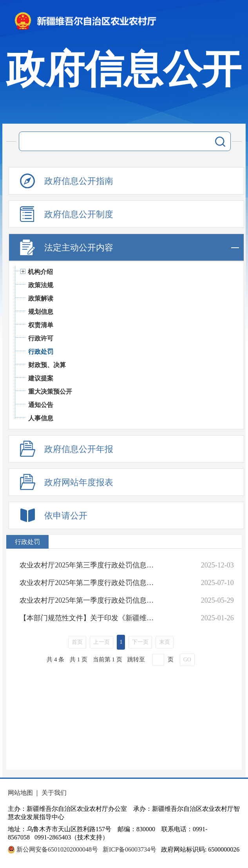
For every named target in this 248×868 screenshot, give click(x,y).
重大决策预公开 (50, 392)
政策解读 (41, 298)
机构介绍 (40, 272)
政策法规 (41, 285)
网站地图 (20, 793)
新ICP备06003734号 (129, 849)
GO (187, 660)
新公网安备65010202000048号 (57, 849)
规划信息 (41, 312)
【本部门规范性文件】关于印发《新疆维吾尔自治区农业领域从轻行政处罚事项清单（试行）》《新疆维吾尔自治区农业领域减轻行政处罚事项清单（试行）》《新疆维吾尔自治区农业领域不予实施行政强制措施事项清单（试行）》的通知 (89, 618)
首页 (77, 642)
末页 (165, 642)
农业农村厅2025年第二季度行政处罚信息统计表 (89, 583)
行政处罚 (41, 352)
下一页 (140, 642)
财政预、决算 (47, 365)
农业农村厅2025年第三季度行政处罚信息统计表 (89, 565)
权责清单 (41, 325)
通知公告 (41, 405)
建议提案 (41, 378)
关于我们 (54, 793)
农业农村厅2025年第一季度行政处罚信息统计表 (89, 600)
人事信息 (41, 418)
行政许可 (41, 338)
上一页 (101, 642)
